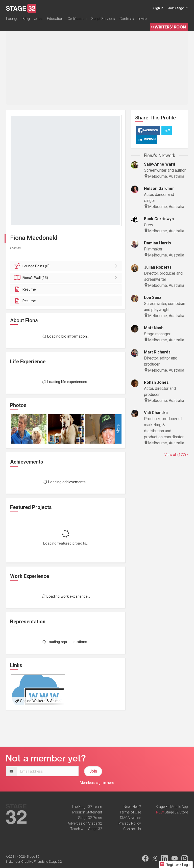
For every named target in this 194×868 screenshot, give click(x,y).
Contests (127, 19)
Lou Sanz (153, 298)
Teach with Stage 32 (86, 829)
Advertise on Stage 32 (85, 823)
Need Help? (132, 807)
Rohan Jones (156, 382)
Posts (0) (67, 266)
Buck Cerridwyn (159, 219)
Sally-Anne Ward (160, 164)
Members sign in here (97, 783)
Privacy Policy (130, 823)
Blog (26, 19)
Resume (25, 289)
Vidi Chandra (156, 413)
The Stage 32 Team (87, 807)
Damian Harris (157, 243)
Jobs (38, 19)
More (118, 429)
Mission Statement (87, 812)
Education (55, 19)
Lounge (12, 19)
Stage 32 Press (90, 818)
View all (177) (176, 455)
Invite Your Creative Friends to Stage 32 (34, 862)
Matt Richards (157, 352)
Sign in (158, 8)
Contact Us (132, 829)
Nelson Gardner (159, 188)
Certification (77, 19)
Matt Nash (154, 328)
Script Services (103, 19)
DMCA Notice (130, 818)
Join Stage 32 (178, 8)
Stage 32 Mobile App (172, 807)
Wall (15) (67, 278)
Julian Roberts (158, 267)
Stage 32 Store (176, 812)
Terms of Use (130, 812)
